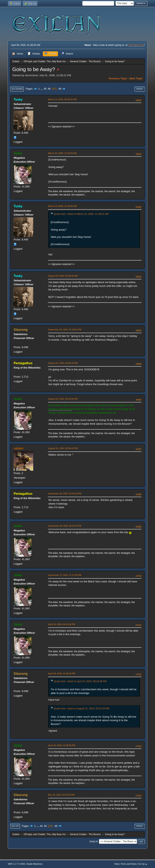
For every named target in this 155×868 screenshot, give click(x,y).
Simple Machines (34, 864)
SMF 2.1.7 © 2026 (16, 864)
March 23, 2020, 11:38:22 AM (62, 153)
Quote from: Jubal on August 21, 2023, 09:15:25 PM (81, 709)
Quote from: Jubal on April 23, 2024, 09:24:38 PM (80, 681)
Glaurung (21, 330)
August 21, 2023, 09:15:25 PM (63, 399)
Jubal (18, 153)
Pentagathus (23, 363)
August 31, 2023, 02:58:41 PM (63, 448)
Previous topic (118, 78)
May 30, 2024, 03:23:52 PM (61, 795)
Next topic (136, 78)
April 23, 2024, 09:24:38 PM (61, 624)
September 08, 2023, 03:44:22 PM (65, 494)
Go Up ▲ (143, 864)
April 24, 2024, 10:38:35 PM (61, 745)
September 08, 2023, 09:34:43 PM (65, 526)
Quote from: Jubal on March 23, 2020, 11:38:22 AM (81, 214)
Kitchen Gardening (60, 409)
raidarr (19, 448)
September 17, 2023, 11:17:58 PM (65, 575)
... (42, 89)
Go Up (15, 826)
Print (140, 89)
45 (45, 89)
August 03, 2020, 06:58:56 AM (63, 276)
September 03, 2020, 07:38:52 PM (65, 330)
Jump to (94, 841)
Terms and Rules (129, 864)
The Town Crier (136, 45)
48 (60, 89)
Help (116, 864)
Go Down (17, 89)
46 (49, 89)
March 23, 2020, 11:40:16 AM (62, 206)
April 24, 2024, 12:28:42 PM (61, 673)
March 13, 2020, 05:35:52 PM (62, 99)
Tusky (18, 100)
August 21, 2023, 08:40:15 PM (63, 363)
